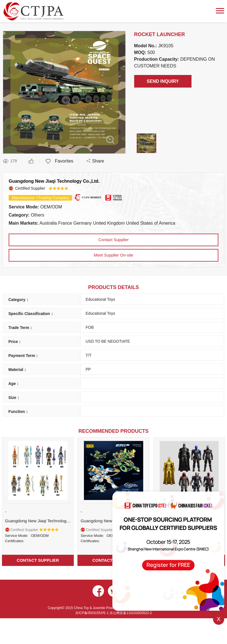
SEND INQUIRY (163, 81)
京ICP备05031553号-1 (92, 617)
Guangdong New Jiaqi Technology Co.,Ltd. (54, 181)
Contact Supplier (114, 240)
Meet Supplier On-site (114, 256)
